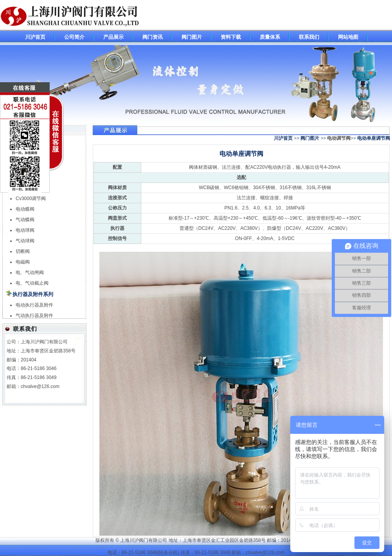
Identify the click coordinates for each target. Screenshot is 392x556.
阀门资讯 (153, 37)
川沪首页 (35, 37)
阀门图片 (192, 37)
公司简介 (74, 37)
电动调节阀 (339, 138)
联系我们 (309, 37)
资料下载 (231, 37)
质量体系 (270, 37)
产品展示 (113, 37)
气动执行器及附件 (34, 316)
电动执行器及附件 (34, 305)
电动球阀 (25, 230)
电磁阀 (23, 262)
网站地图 (348, 37)
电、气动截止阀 (32, 283)
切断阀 (23, 251)
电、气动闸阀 (30, 273)
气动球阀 (25, 241)
